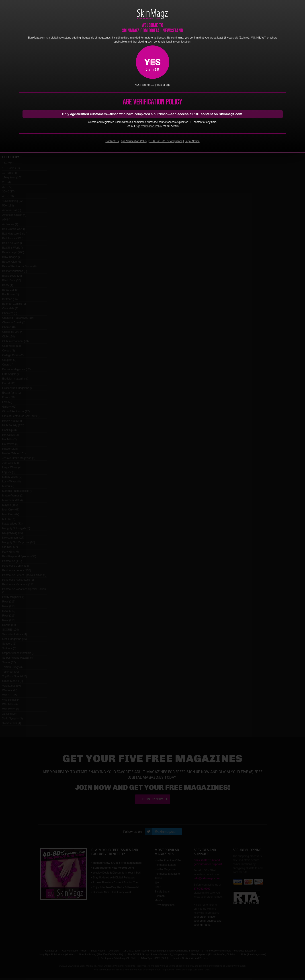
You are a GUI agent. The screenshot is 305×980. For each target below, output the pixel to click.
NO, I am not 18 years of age (152, 85)
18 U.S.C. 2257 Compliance (166, 141)
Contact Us (112, 141)
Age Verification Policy (149, 126)
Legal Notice (192, 141)
